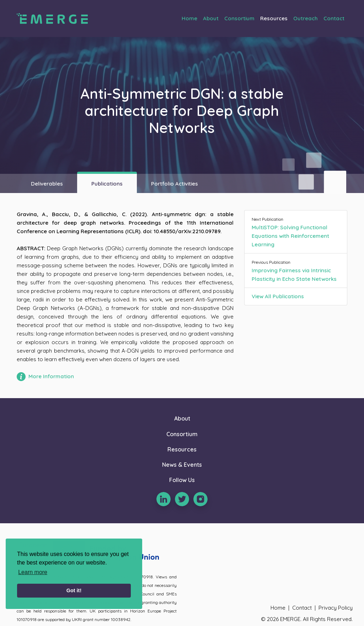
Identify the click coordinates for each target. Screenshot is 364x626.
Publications (107, 184)
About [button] (211, 18)
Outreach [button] (306, 18)
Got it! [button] (74, 590)
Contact (334, 18)
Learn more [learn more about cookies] (33, 572)
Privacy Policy (336, 608)
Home (189, 18)
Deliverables (47, 184)
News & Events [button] (182, 465)
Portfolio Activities (175, 184)
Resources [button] (274, 18)
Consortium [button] (239, 18)
